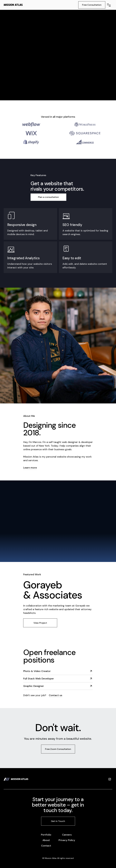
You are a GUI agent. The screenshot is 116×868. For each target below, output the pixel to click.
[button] (109, 5)
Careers (67, 835)
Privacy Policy (67, 840)
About (46, 840)
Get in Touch (58, 821)
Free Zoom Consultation (58, 749)
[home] (13, 5)
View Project (40, 623)
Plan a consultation (48, 197)
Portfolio (46, 835)
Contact (46, 846)
